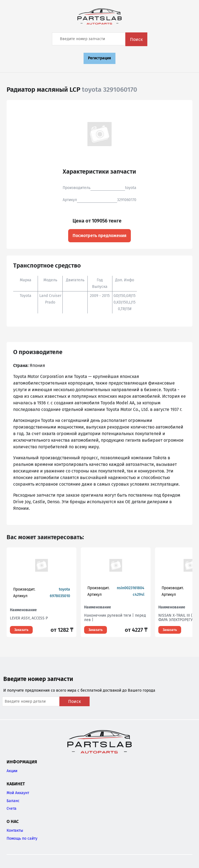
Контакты (15, 831)
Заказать (21, 630)
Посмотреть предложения (99, 236)
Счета (12, 809)
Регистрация (99, 58)
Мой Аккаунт (18, 793)
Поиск (136, 39)
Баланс (13, 801)
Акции (12, 771)
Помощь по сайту (22, 838)
